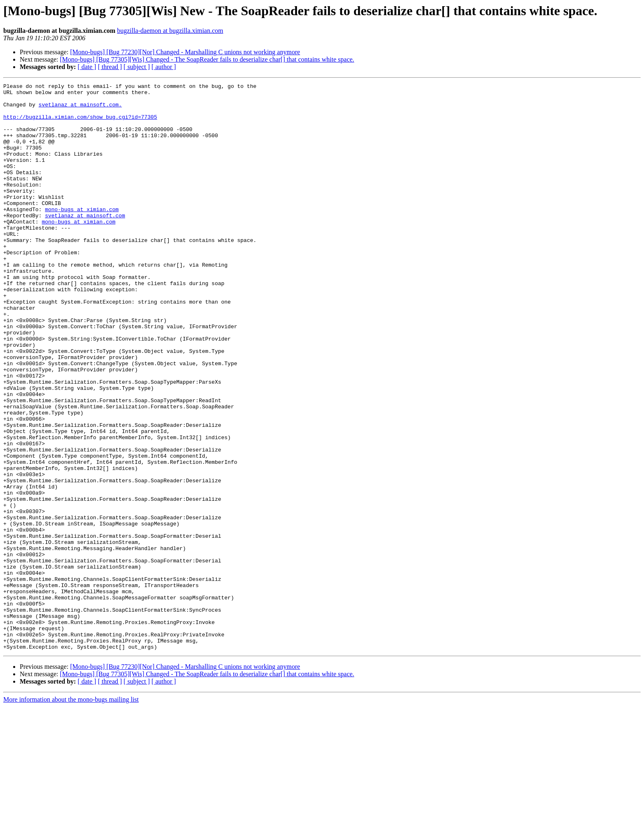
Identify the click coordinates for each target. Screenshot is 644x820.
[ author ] (164, 67)
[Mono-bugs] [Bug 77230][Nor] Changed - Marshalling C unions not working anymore (185, 52)
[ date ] (87, 67)
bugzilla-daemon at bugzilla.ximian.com (170, 31)
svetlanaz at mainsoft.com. (80, 109)
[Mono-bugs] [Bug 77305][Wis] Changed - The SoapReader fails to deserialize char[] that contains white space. (207, 59)
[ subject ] (137, 67)
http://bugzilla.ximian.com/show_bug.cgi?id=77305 (80, 124)
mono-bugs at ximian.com (82, 235)
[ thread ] (110, 67)
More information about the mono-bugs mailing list (71, 813)
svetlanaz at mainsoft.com (85, 242)
